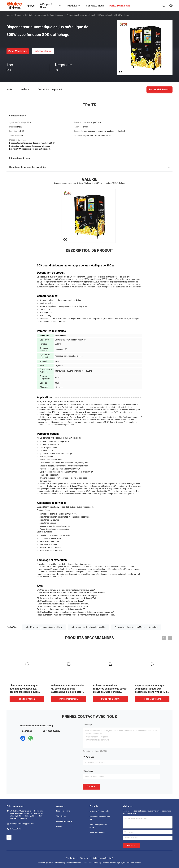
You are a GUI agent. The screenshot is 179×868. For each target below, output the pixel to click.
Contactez (91, 786)
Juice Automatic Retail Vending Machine (88, 627)
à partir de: (89, 757)
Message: (88, 725)
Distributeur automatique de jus (39, 15)
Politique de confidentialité (103, 858)
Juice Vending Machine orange (98, 826)
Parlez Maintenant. (17, 51)
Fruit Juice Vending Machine (100, 811)
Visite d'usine (61, 816)
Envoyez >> (131, 845)
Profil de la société (63, 811)
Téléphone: (89, 771)
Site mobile (84, 858)
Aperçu (10, 15)
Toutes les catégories (97, 833)
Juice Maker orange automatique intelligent (44, 627)
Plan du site (70, 858)
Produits (19, 15)
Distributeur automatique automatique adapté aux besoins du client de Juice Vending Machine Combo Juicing (24, 692)
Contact (59, 827)
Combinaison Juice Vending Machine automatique (136, 627)
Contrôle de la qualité (64, 821)
